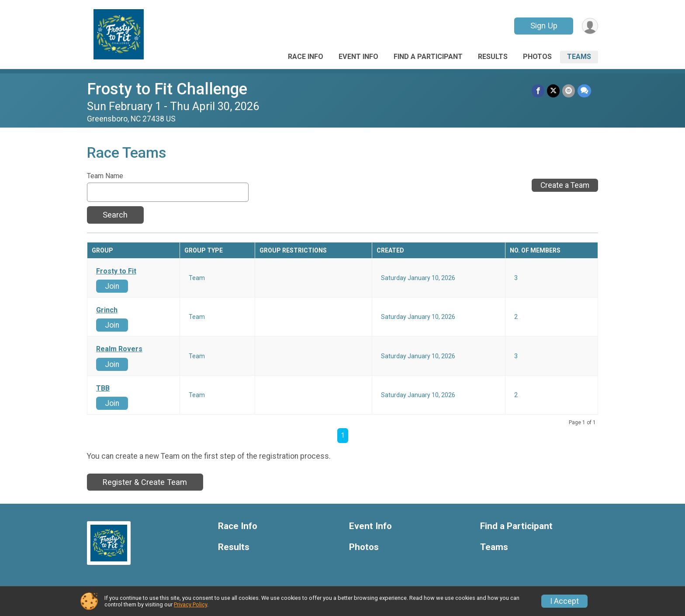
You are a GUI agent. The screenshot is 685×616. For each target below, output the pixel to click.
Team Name (105, 176)
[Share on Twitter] (553, 91)
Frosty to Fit (116, 271)
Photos (537, 57)
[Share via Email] (569, 91)
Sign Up (544, 26)
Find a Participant (428, 57)
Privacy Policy (190, 604)
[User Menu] (590, 26)
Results (493, 57)
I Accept (564, 601)
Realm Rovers (119, 349)
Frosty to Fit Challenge (167, 89)
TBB (103, 388)
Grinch (107, 310)
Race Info (306, 57)
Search (115, 215)
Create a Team (565, 185)
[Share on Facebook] (538, 91)
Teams (579, 57)
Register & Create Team (145, 482)
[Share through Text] (584, 91)
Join (112, 286)
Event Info (358, 57)
